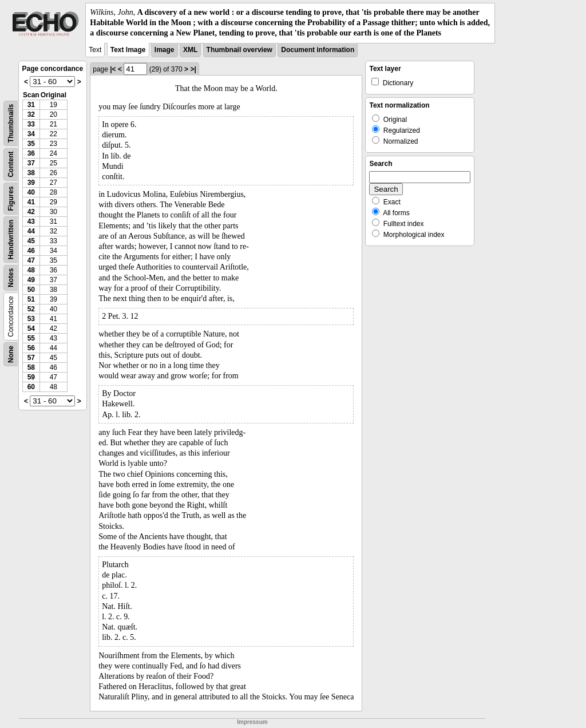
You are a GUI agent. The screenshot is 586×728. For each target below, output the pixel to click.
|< (113, 69)
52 (31, 309)
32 (31, 114)
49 (31, 280)
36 (31, 153)
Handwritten (11, 239)
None (11, 354)
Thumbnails (11, 123)
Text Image (128, 50)
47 (31, 260)
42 (31, 212)
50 (31, 290)
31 (31, 105)
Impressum (252, 722)
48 (31, 270)
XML (190, 50)
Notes (11, 277)
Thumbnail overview (239, 50)
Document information (318, 50)
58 (31, 367)
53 (31, 319)
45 (31, 241)
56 (31, 348)
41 (31, 202)
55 (31, 338)
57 (31, 358)
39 (31, 183)
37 (31, 163)
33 (31, 124)
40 (31, 192)
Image (165, 50)
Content (11, 164)
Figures (11, 198)
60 (31, 387)
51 (31, 299)
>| (193, 69)
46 (31, 251)
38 (31, 173)
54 (31, 329)
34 (31, 134)
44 (31, 231)
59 (31, 377)
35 (31, 144)
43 (31, 221)
